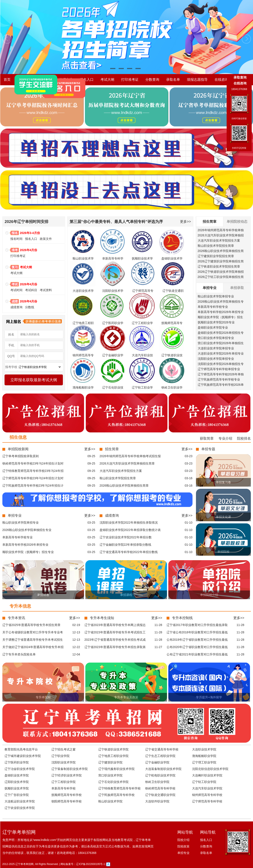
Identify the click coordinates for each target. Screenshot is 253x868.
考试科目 (31, 290)
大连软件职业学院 (157, 801)
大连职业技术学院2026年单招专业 (221, 353)
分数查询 (152, 80)
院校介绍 (24, 80)
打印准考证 (130, 80)
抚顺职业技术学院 (17, 788)
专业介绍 (225, 438)
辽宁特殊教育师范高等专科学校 (119, 788)
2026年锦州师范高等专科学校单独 (221, 230)
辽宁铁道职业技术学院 (113, 749)
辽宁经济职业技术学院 (67, 775)
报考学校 (11, 367)
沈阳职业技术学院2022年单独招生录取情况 (129, 523)
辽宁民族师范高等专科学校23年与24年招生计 (33, 486)
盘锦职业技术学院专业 (213, 328)
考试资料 (46, 290)
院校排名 (244, 438)
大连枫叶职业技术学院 (207, 775)
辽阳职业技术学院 (17, 782)
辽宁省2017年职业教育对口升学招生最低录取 (197, 625)
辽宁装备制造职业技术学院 (70, 769)
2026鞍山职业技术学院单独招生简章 (124, 486)
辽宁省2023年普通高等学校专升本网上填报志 (115, 625)
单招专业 (66, 80)
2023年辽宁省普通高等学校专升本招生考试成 (115, 640)
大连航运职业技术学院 (20, 801)
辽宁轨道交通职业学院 (160, 795)
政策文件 (46, 239)
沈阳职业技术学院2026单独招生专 (221, 364)
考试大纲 (107, 80)
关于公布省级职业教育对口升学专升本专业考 (33, 632)
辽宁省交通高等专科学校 (162, 749)
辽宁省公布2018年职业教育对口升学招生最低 (197, 632)
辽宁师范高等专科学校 (207, 801)
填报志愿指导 (197, 80)
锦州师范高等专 (83, 355)
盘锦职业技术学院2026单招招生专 (221, 333)
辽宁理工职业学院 (204, 762)
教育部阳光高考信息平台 (21, 749)
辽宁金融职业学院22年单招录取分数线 (126, 545)
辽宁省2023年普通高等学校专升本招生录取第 (115, 647)
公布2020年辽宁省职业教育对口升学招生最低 (197, 647)
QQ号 (11, 356)
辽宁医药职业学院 (17, 762)
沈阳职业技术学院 (64, 762)
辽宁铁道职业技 (172, 355)
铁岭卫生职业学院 (157, 782)
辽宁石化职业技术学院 (113, 782)
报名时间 (16, 239)
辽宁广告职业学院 (17, 795)
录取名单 (173, 80)
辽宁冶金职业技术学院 (20, 769)
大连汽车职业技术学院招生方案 (219, 240)
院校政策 (45, 80)
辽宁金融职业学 (113, 355)
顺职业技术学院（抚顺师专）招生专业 (28, 552)
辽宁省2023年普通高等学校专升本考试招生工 (115, 632)
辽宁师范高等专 (143, 291)
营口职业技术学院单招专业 (216, 338)
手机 (11, 345)
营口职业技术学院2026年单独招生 (221, 343)
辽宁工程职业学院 (64, 782)
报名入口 (87, 80)
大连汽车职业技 (142, 355)
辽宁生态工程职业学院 (160, 756)
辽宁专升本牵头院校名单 (19, 654)
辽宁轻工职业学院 (204, 782)
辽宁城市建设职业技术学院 (23, 756)
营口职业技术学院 (110, 775)
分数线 (30, 307)
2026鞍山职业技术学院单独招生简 (221, 251)
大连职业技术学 (83, 291)
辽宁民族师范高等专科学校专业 (219, 379)
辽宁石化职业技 (113, 387)
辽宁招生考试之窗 (64, 749)
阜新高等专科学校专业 (213, 307)
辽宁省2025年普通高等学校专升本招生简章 (31, 625)
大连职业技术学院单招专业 (216, 348)
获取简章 (207, 438)
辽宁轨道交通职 (173, 291)
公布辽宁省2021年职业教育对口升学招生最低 (197, 654)
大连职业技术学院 (204, 749)
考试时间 (16, 290)
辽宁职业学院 (60, 756)
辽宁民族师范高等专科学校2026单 (221, 385)
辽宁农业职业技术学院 (20, 808)
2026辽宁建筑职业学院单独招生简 (221, 261)
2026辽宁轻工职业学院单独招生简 (221, 277)
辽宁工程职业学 (142, 323)
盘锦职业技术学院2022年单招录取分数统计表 (130, 530)
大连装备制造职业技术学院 (163, 769)
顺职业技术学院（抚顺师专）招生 (220, 317)
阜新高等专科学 (113, 258)
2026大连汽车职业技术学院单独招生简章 (127, 463)
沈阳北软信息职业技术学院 (210, 769)
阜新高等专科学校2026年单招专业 (221, 312)
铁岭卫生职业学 (172, 387)
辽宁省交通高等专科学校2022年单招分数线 (129, 552)
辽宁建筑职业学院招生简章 (216, 256)
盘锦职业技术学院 (17, 775)
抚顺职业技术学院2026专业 (216, 322)
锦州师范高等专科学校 (207, 795)
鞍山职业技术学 (83, 258)
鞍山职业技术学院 (110, 801)
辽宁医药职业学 (113, 323)
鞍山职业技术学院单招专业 (216, 296)
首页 (7, 80)
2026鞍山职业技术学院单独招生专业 (27, 530)
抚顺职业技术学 (142, 258)
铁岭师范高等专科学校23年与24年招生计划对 (33, 463)
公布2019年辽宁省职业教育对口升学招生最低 (197, 640)
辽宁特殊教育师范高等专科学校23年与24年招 (33, 471)
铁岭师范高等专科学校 (160, 788)
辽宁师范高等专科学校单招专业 (219, 369)
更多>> (185, 222)
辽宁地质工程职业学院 (113, 756)
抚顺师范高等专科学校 (67, 795)
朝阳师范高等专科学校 (67, 801)
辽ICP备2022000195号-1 (90, 864)
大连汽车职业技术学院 (207, 788)
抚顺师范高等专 (172, 323)
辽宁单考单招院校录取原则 (21, 456)
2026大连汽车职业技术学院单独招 (221, 235)
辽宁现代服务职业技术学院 (116, 769)
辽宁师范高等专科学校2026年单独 (221, 374)
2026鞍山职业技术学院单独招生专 (221, 302)
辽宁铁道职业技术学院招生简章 (219, 266)
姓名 (11, 334)
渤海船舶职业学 (83, 387)
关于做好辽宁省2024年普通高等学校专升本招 (33, 647)
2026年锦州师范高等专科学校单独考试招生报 (130, 456)
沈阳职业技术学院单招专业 (216, 359)
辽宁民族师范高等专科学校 (116, 795)
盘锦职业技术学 (172, 258)
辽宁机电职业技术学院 (160, 775)
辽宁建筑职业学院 (110, 762)
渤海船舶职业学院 (204, 756)
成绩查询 (16, 307)
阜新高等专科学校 (64, 788)
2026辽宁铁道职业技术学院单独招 (221, 272)
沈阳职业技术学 (113, 291)
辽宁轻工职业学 (142, 387)
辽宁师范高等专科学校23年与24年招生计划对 (33, 478)
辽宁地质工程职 (83, 323)
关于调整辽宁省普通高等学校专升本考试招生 (33, 640)
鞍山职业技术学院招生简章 (216, 246)
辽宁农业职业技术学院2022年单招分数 (126, 537)
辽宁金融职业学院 (157, 762)
